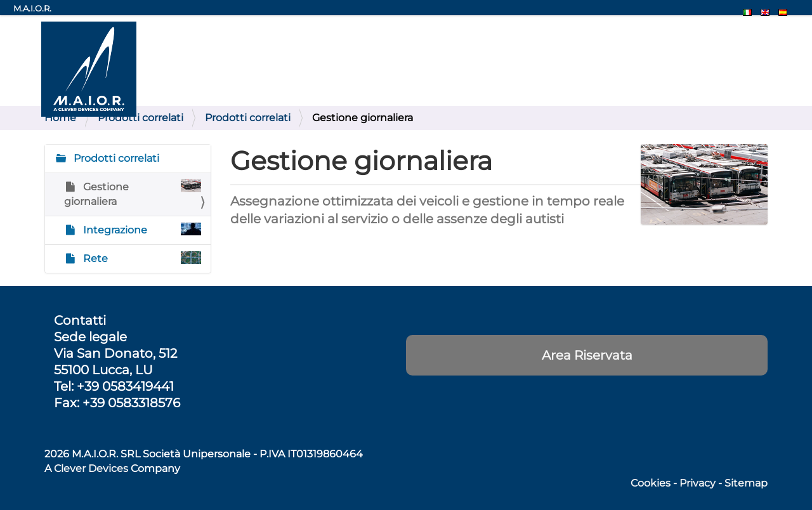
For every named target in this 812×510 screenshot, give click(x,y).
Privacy (697, 483)
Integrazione (141, 229)
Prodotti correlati (141, 118)
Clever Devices (91, 468)
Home (60, 118)
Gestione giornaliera (133, 193)
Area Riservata (587, 355)
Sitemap (746, 483)
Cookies (651, 483)
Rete (141, 258)
